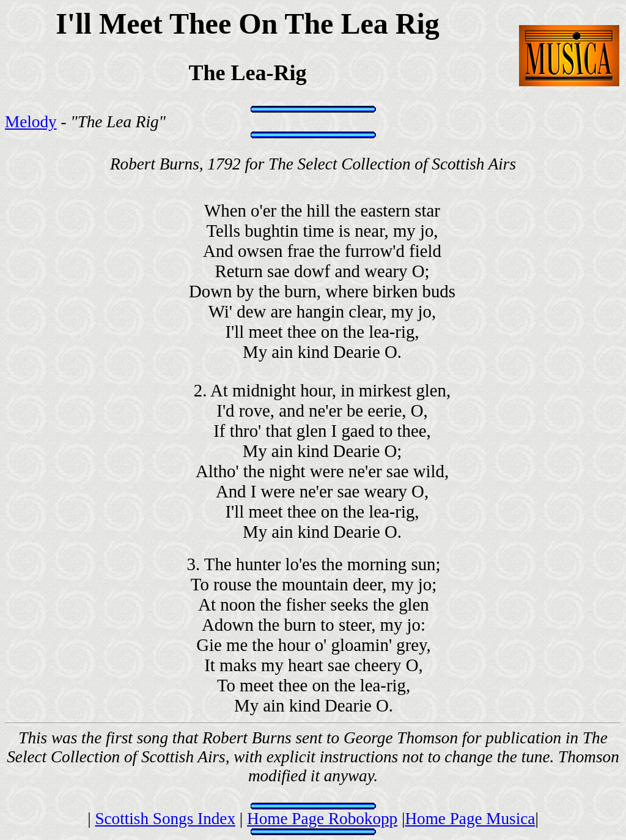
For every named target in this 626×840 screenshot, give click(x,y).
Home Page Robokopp (322, 819)
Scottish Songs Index (165, 819)
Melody (31, 122)
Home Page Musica (470, 819)
